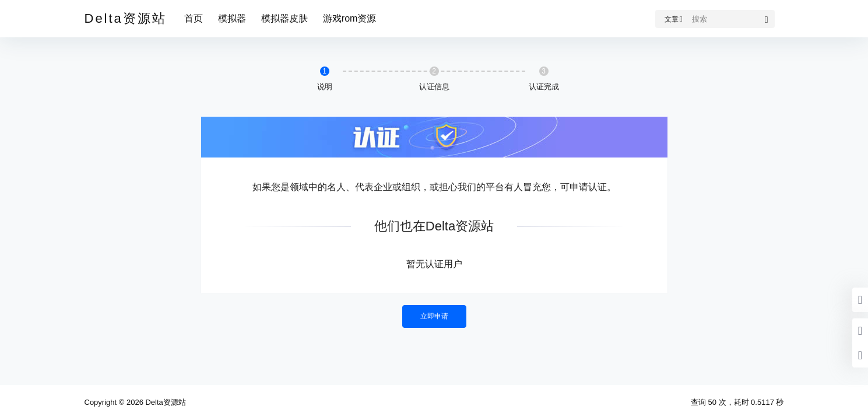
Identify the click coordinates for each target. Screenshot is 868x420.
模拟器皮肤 (284, 18)
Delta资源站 (165, 402)
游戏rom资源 (350, 18)
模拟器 (232, 18)
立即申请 (434, 316)
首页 (194, 18)
